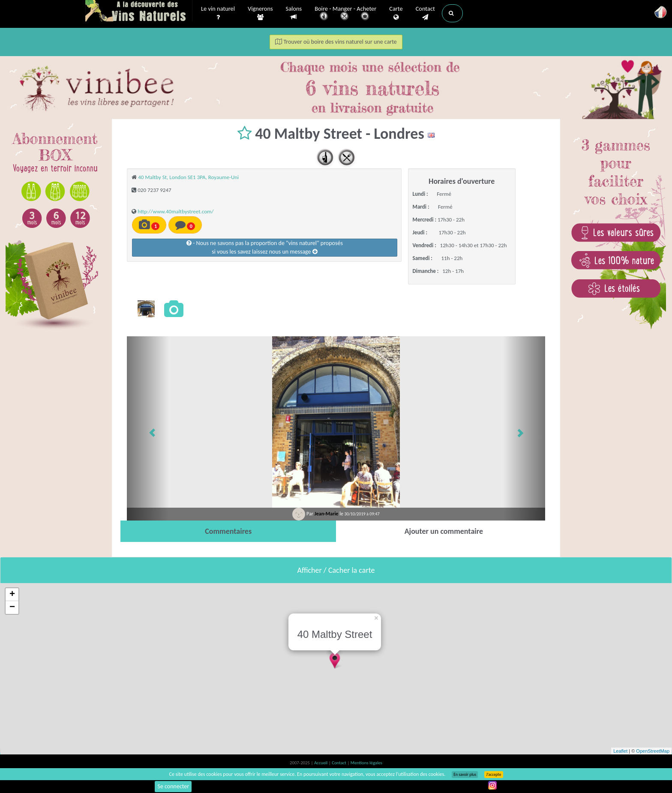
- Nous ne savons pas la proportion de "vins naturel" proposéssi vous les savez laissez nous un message (265, 247)
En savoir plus (465, 775)
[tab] (228, 531)
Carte (396, 13)
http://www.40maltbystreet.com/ (175, 211)
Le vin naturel (218, 13)
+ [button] (12, 595)
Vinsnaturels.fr (139, 12)
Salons (294, 13)
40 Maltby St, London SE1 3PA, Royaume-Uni (188, 177)
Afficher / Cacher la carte (336, 570)
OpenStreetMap (653, 751)
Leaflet (620, 751)
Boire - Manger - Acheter (345, 14)
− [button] (12, 607)
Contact (425, 13)
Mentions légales (366, 763)
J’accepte (493, 775)
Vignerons (260, 13)
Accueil (321, 763)
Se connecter (173, 786)
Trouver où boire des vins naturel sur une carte (336, 42)
